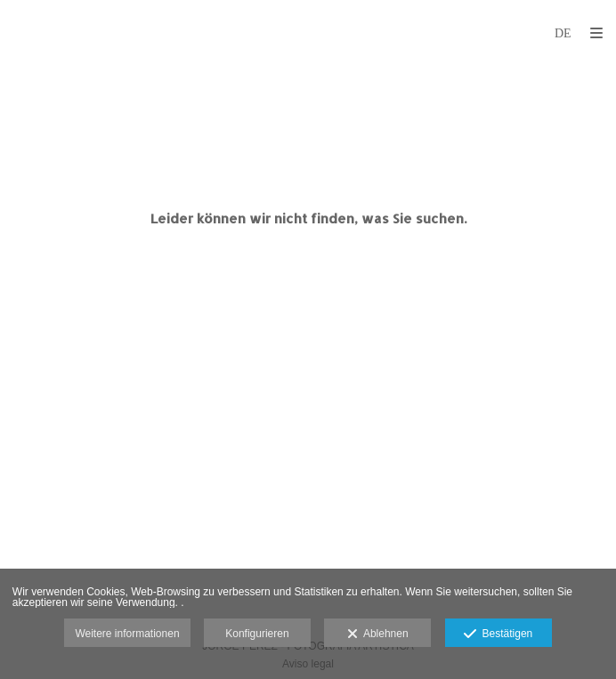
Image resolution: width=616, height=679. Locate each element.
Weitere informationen (127, 634)
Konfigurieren (257, 634)
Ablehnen (378, 635)
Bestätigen (498, 635)
